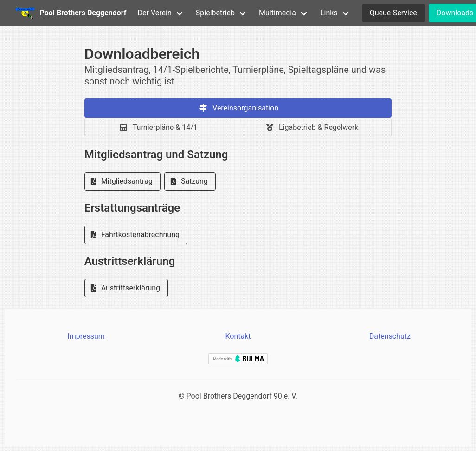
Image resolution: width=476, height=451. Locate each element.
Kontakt (238, 336)
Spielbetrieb (215, 13)
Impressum (86, 336)
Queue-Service (393, 13)
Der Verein (155, 13)
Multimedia (277, 13)
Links (329, 13)
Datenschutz (390, 336)
